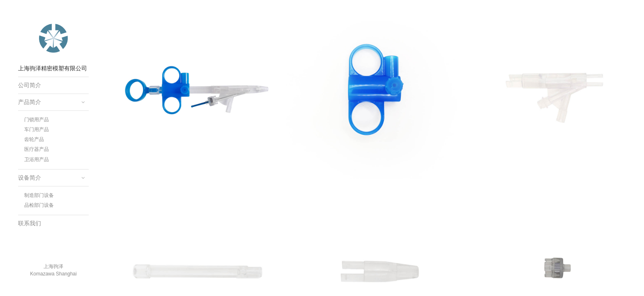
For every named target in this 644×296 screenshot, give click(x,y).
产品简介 (30, 102)
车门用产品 (37, 129)
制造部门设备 (39, 195)
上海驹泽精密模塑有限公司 (53, 38)
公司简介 (30, 85)
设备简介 (30, 178)
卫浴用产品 (37, 160)
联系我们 (30, 223)
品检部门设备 (39, 205)
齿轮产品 (34, 139)
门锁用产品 (37, 120)
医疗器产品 (37, 149)
